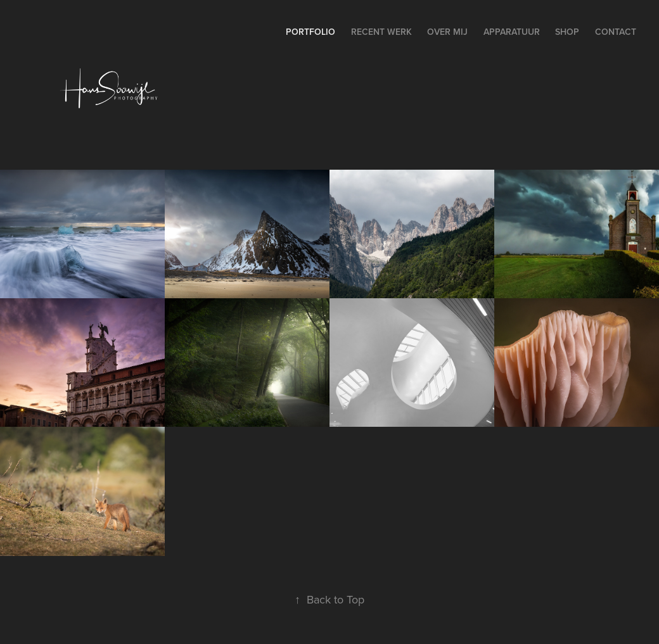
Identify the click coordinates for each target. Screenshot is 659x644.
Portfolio (310, 32)
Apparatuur (512, 32)
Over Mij (447, 32)
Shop (567, 32)
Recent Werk (381, 32)
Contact (616, 32)
